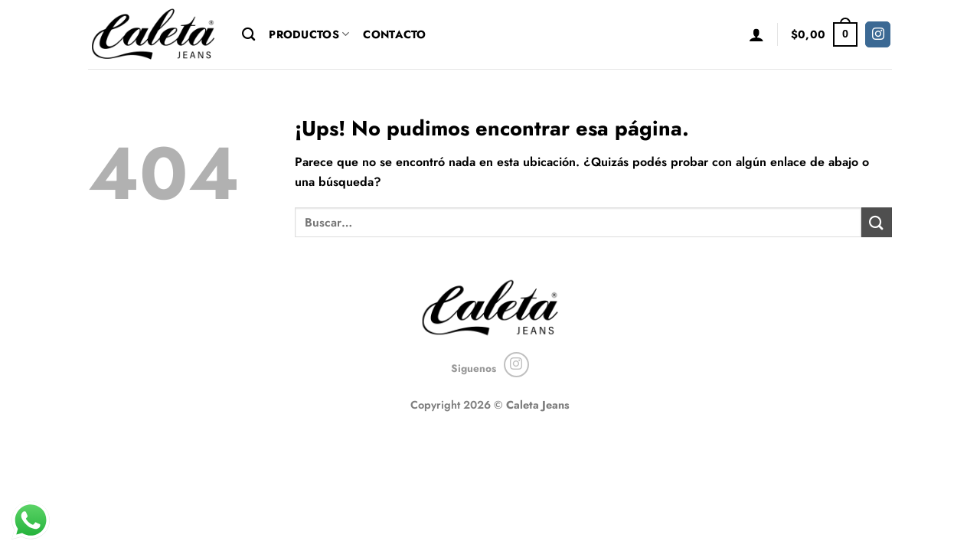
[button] (756, 34)
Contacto (394, 34)
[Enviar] (877, 222)
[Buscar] (248, 35)
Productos (309, 34)
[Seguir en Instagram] (878, 34)
